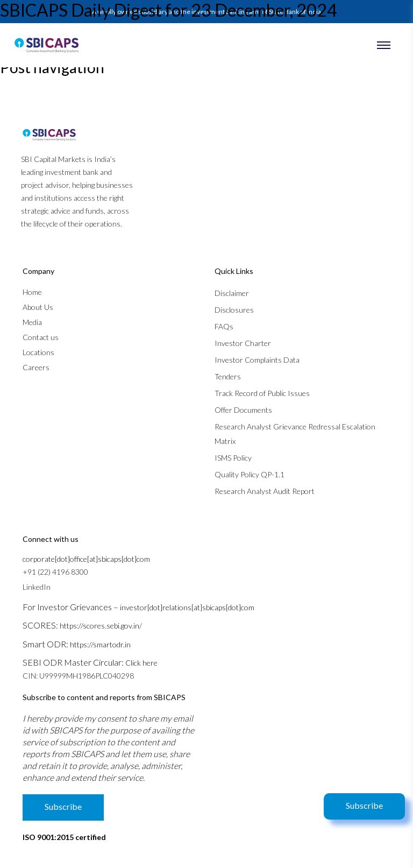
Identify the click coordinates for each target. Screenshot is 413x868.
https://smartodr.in (100, 644)
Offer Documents (243, 410)
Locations (38, 352)
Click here (141, 663)
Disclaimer (232, 293)
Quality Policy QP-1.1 (250, 474)
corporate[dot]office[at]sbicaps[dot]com (86, 559)
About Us (38, 307)
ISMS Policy (233, 458)
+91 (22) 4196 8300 (55, 572)
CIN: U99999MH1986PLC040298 (78, 676)
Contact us (41, 337)
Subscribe (364, 805)
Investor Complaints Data (257, 360)
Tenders (228, 376)
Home (32, 292)
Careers (36, 367)
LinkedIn (37, 587)
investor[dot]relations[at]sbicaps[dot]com (187, 607)
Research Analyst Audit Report (265, 491)
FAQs (224, 326)
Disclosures (234, 310)
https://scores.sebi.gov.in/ (101, 626)
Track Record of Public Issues (262, 393)
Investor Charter (243, 343)
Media (32, 322)
